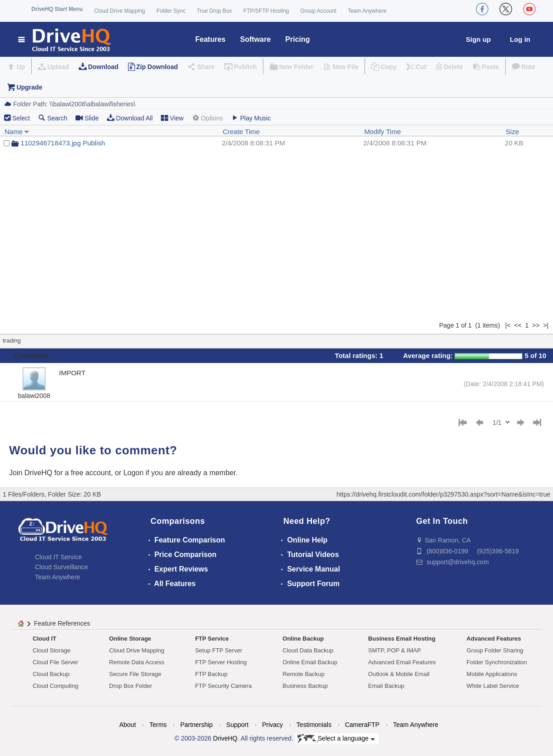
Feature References (62, 623)
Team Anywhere (367, 11)
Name (17, 132)
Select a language (336, 739)
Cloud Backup (51, 674)
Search (53, 118)
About (128, 725)
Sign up (478, 39)
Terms (158, 725)
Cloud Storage (52, 650)
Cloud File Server (55, 662)
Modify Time (383, 132)
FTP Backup (211, 674)
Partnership (197, 725)
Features (210, 39)
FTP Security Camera (224, 686)
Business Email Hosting (402, 639)
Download (103, 67)
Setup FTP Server (219, 650)
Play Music (251, 118)
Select (21, 118)
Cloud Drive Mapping (119, 11)
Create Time (241, 132)
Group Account (318, 11)
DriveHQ (225, 738)
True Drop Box (214, 11)
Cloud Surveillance (62, 567)
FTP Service (212, 639)
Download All (130, 118)
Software (256, 39)
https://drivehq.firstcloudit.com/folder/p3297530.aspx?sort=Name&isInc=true (443, 494)
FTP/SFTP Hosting (266, 11)
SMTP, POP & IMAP (395, 650)
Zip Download (157, 67)
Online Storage (130, 639)
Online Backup (303, 639)
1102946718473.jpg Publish (63, 143)
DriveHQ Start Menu (57, 9)
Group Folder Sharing (495, 650)
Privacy (272, 725)
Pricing (297, 39)
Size (512, 132)
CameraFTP (362, 725)
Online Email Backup (310, 662)
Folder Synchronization (497, 662)
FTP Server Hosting (221, 662)
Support (237, 725)
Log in (520, 39)
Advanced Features (494, 639)
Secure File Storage (135, 674)
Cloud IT (44, 639)
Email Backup (386, 686)
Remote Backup (304, 674)
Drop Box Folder (131, 686)
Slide (87, 118)
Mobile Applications (492, 674)
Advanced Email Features (402, 662)
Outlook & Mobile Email (399, 674)
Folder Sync (171, 11)
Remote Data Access (136, 662)
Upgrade (29, 87)
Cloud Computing (55, 686)
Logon (134, 473)
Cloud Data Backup (308, 650)
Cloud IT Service (58, 557)
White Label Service (493, 686)
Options (207, 118)
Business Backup (305, 686)
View (172, 118)
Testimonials (314, 725)
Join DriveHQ (32, 473)
